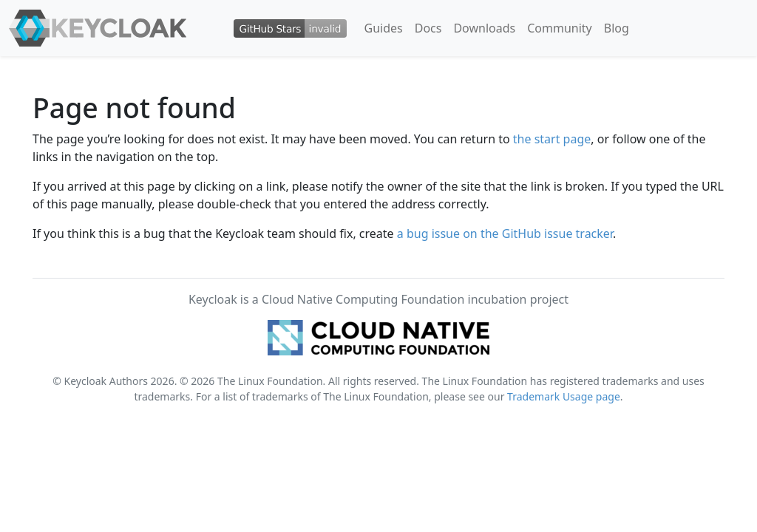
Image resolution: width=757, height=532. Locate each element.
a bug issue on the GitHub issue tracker (505, 233)
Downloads (484, 28)
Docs (428, 28)
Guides (384, 28)
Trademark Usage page (564, 396)
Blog (617, 28)
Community (560, 28)
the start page (552, 139)
